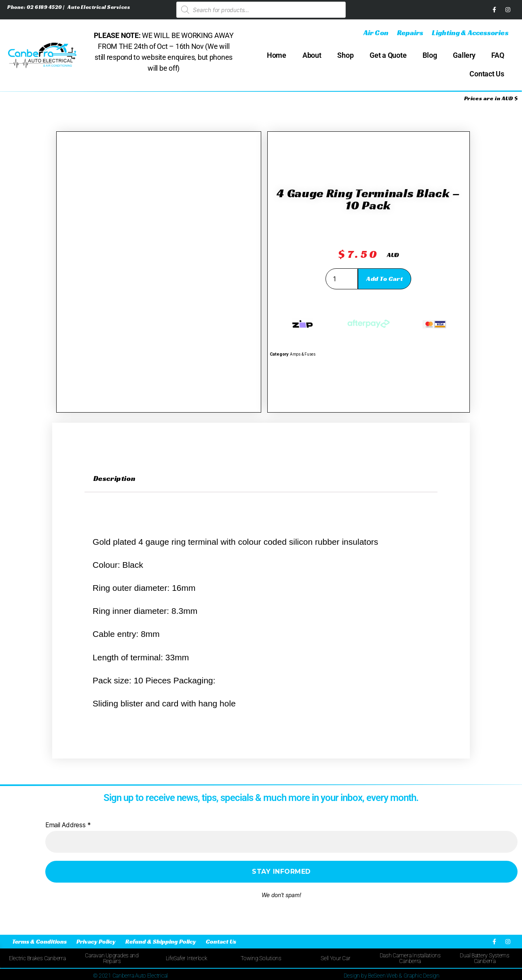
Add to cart (385, 279)
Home (277, 55)
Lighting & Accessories (470, 33)
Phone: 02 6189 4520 (35, 7)
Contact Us (487, 74)
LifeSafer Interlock (187, 958)
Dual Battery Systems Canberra (485, 958)
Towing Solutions (261, 958)
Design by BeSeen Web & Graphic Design (392, 976)
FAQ (498, 55)
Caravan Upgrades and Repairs (112, 958)
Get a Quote (388, 55)
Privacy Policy (96, 941)
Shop (345, 55)
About (312, 55)
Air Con (376, 33)
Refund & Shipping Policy (161, 941)
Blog (430, 55)
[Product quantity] (342, 279)
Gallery (464, 55)
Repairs (410, 33)
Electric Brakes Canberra (37, 958)
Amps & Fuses (303, 354)
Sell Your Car (336, 958)
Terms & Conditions (39, 941)
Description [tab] (115, 478)
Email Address (68, 825)
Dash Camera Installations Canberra (410, 958)
